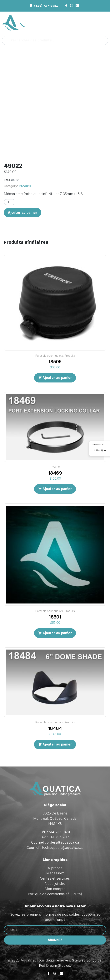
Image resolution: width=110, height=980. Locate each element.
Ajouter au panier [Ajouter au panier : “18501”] (57, 633)
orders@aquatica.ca (63, 842)
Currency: (98, 445)
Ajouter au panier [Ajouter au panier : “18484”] (57, 744)
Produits (25, 186)
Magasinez (55, 873)
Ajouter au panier (23, 213)
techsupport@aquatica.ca (63, 848)
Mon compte (55, 889)
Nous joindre (55, 884)
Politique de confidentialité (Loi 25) (55, 894)
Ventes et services (55, 878)
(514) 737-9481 (46, 6)
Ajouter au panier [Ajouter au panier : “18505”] (57, 378)
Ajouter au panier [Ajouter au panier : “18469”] (57, 489)
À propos (55, 868)
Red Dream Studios (55, 965)
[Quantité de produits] (10, 202)
